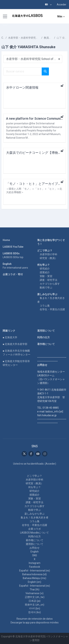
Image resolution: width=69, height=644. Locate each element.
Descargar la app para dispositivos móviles (35, 623)
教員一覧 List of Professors (48, 38)
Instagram (35, 563)
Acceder (62, 5)
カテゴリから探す (50, 284)
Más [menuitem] (60, 16)
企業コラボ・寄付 (13, 274)
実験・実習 (46, 276)
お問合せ (34, 548)
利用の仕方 (43, 337)
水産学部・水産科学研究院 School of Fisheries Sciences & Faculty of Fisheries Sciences (24, 38)
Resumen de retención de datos (35, 619)
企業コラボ (34, 529)
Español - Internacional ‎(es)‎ (35, 571)
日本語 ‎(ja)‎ (34, 601)
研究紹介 (45, 269)
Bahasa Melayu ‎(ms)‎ (34, 578)
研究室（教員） (49, 258)
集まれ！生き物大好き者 (34, 517)
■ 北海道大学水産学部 (15, 344)
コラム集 (45, 306)
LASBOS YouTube (13, 247)
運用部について (46, 331)
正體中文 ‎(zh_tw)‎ (35, 597)
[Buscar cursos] (23, 71)
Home (6, 240)
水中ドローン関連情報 (22, 87)
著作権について (46, 344)
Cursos (3, 38)
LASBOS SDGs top (13, 257)
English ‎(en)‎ (34, 582)
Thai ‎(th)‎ (34, 589)
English (35, 552)
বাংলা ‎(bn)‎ (35, 608)
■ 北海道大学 (10, 337)
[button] (48, 5)
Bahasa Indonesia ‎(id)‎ (34, 574)
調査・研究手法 (49, 280)
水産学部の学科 (49, 254)
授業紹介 (45, 272)
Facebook (35, 567)
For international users (15, 268)
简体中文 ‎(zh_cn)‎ (34, 605)
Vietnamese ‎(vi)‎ (34, 593)
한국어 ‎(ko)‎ (34, 612)
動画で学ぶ (46, 288)
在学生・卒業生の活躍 (52, 309)
